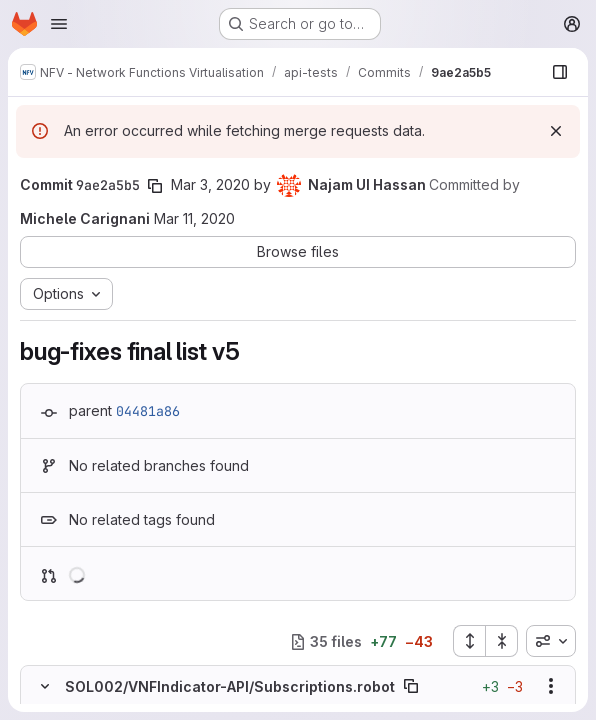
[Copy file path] (411, 686)
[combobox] (551, 641)
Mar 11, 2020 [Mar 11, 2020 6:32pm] (194, 218)
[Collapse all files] (502, 641)
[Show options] (551, 686)
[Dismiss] (556, 131)
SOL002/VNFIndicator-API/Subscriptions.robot (230, 686)
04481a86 (148, 411)
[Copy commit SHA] (155, 186)
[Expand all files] (469, 641)
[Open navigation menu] (59, 24)
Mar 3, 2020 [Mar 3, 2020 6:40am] (210, 184)
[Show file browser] (560, 72)
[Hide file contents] (45, 686)
